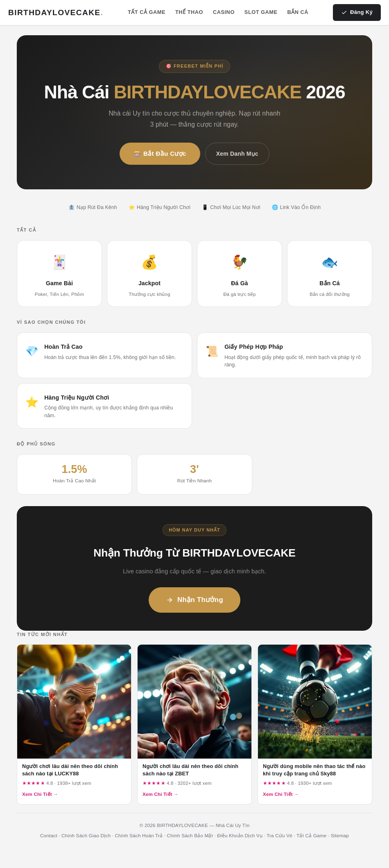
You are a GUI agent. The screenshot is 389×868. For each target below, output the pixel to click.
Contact (49, 836)
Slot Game (261, 12)
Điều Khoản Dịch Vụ (240, 836)
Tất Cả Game (147, 12)
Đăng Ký (357, 12)
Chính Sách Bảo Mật (190, 836)
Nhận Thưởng (194, 600)
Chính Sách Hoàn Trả (139, 836)
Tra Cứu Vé (279, 836)
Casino (224, 12)
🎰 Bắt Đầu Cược (160, 153)
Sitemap (340, 836)
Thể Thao (189, 12)
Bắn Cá (298, 12)
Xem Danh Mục (237, 154)
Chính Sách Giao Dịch (86, 836)
